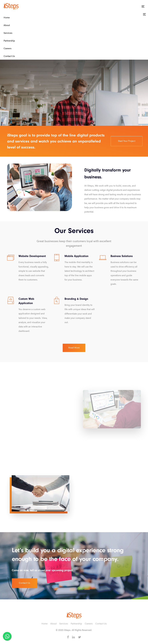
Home (7, 18)
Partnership (9, 41)
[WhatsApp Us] (7, 636)
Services (8, 33)
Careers (7, 49)
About (7, 25)
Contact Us (9, 56)
